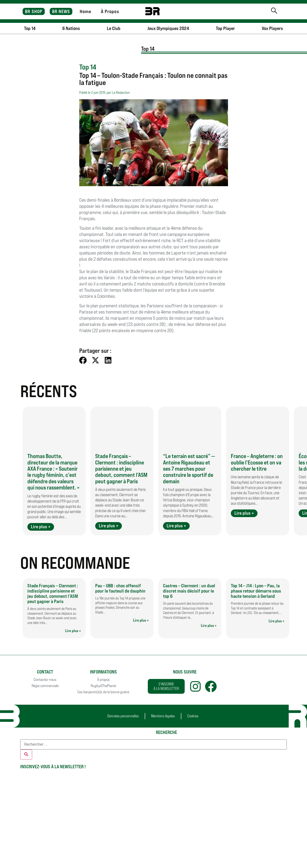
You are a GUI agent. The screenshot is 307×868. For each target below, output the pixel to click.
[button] (83, 360)
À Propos (110, 11)
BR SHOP (34, 11)
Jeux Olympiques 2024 (168, 28)
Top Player (225, 28)
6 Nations (71, 28)
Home (85, 11)
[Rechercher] (26, 754)
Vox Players (272, 28)
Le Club (114, 28)
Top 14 (30, 28)
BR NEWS (61, 11)
